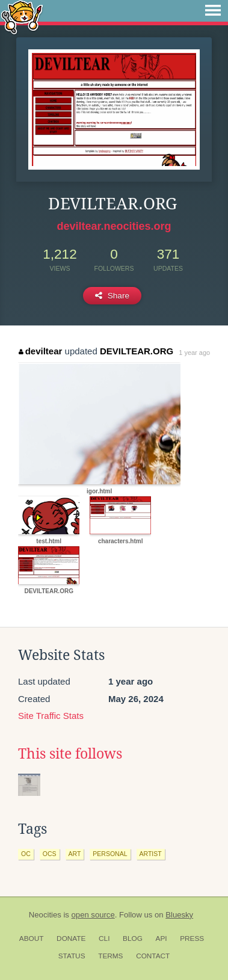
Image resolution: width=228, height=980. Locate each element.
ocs (50, 854)
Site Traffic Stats (51, 716)
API (162, 938)
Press (192, 938)
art (75, 854)
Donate (71, 938)
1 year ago (194, 353)
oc (26, 854)
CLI (104, 938)
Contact (153, 956)
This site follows (70, 754)
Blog (133, 938)
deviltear (40, 351)
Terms (110, 956)
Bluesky (179, 915)
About (32, 938)
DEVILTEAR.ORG (137, 351)
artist (151, 854)
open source (93, 915)
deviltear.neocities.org (114, 226)
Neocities (45, 915)
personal (110, 854)
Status (72, 956)
